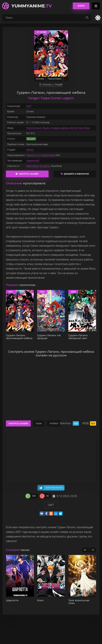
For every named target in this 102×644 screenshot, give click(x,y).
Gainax (30, 150)
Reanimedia (48, 155)
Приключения (34, 128)
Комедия (55, 128)
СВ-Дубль (45, 166)
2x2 (39, 155)
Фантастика (76, 128)
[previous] (85, 550)
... (66, 79)
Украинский (33, 161)
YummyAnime (32, 6)
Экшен (46, 128)
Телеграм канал (54, 488)
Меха (87, 128)
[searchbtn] (87, 18)
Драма (65, 128)
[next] (93, 550)
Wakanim (31, 155)
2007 (29, 106)
